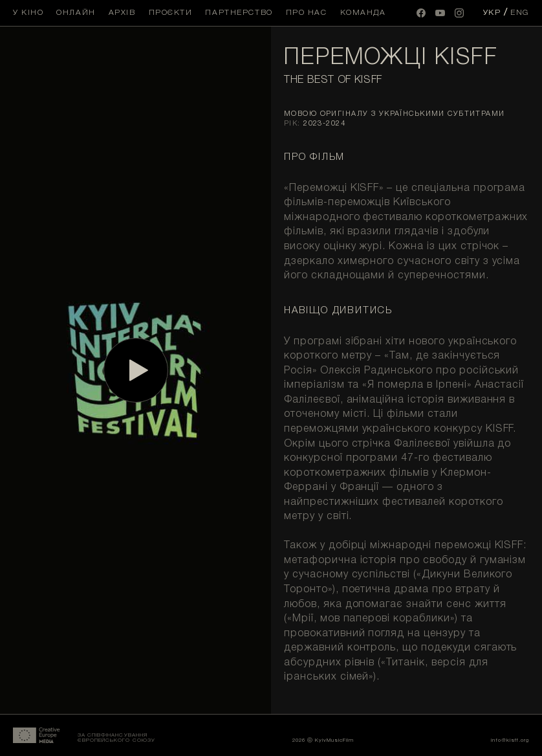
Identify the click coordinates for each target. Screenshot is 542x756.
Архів (122, 13)
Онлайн (76, 13)
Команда (363, 13)
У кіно (28, 13)
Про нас (307, 13)
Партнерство (239, 13)
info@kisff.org (510, 740)
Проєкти (171, 13)
